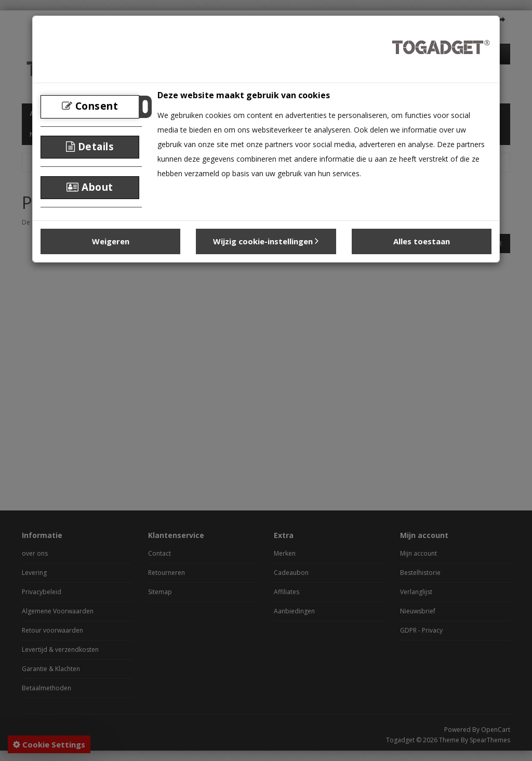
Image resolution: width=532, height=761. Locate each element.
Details (90, 147)
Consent (90, 106)
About (90, 187)
